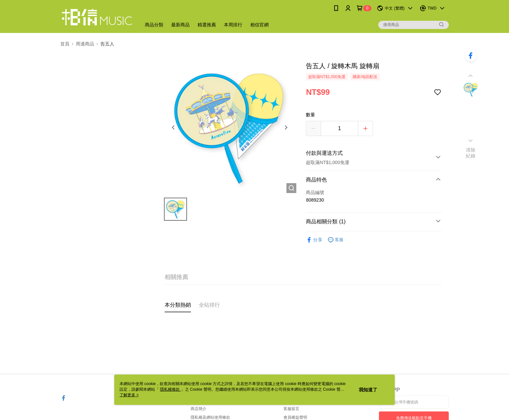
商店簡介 (199, 409)
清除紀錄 (471, 153)
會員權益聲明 (295, 417)
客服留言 (291, 409)
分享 (314, 240)
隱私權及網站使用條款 (210, 417)
